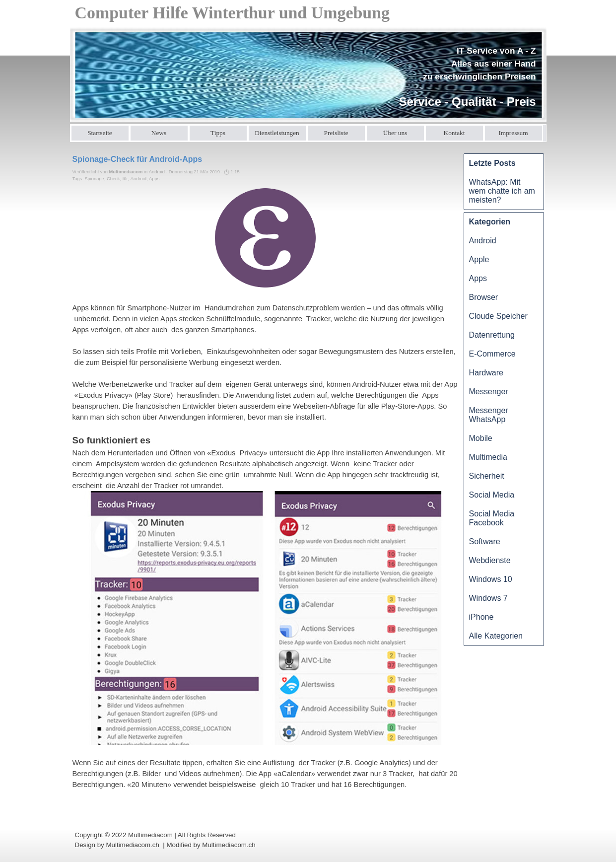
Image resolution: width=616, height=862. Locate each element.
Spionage (94, 179)
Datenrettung (492, 335)
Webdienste (490, 560)
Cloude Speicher (498, 316)
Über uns (395, 133)
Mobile (481, 438)
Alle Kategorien (496, 636)
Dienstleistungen (277, 133)
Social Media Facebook (492, 518)
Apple (479, 259)
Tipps (218, 133)
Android (138, 179)
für (125, 179)
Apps (154, 179)
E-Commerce (492, 354)
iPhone (481, 617)
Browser (484, 297)
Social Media (492, 495)
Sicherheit (487, 476)
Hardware (486, 373)
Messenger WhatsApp (489, 415)
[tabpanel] (464, 77)
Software (485, 541)
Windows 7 (488, 598)
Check (113, 179)
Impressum (513, 133)
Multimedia (488, 457)
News (159, 133)
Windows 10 (491, 579)
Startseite (100, 133)
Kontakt (454, 133)
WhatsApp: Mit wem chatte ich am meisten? (502, 191)
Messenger (489, 392)
